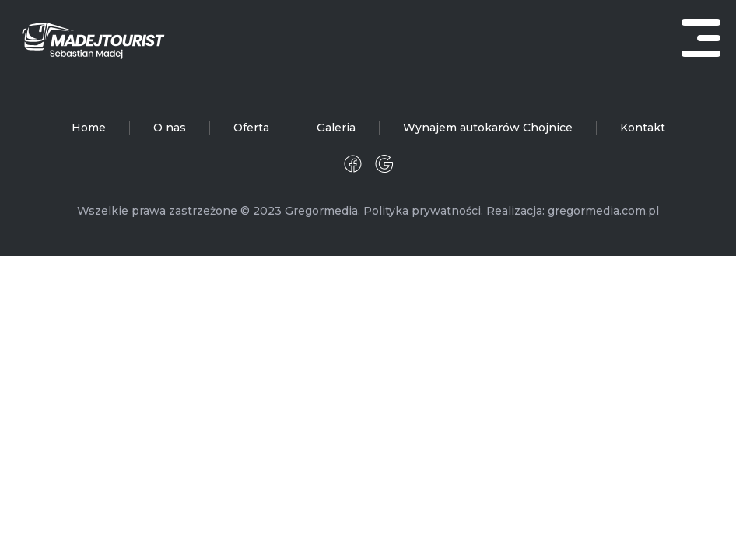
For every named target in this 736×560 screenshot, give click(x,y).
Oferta (251, 128)
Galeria (336, 128)
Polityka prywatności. (423, 211)
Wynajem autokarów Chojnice (488, 128)
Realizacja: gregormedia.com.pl (573, 211)
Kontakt (643, 128)
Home (89, 128)
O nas (170, 128)
